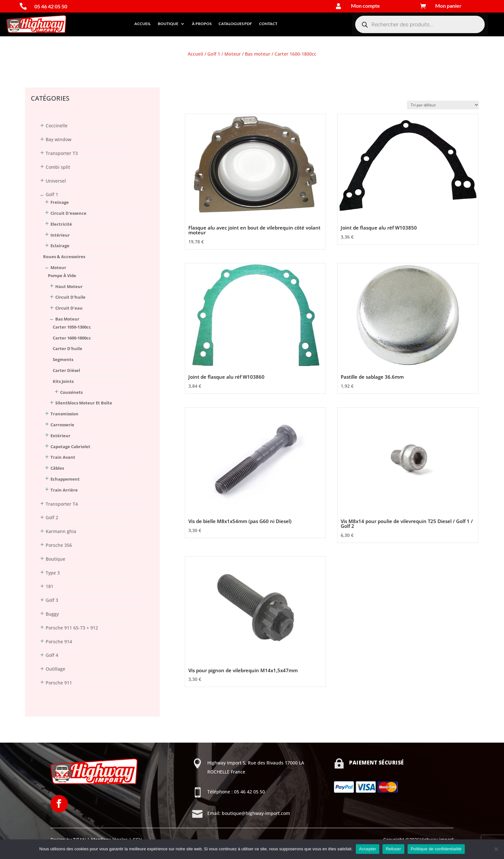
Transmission (64, 414)
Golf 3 (52, 600)
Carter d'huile (67, 348)
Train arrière (64, 490)
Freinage (60, 202)
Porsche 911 (59, 683)
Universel (56, 181)
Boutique (168, 24)
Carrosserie (62, 425)
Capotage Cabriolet (70, 447)
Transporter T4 (62, 504)
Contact (268, 24)
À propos (202, 24)
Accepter (368, 849)
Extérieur (60, 436)
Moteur (233, 54)
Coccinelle (57, 126)
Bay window (59, 139)
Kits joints (63, 381)
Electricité (61, 224)
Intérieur (60, 235)
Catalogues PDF (235, 24)
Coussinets (71, 392)
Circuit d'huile (70, 297)
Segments (63, 359)
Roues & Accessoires (64, 257)
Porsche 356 (59, 545)
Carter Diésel (66, 370)
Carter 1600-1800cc (72, 338)
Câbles (57, 468)
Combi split (58, 167)
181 (50, 586)
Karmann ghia (61, 531)
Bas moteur (258, 54)
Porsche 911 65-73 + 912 (72, 628)
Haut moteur (69, 286)
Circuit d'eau (69, 308)
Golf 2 (52, 517)
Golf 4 (52, 655)
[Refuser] (496, 849)
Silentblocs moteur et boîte (84, 403)
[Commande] (443, 105)
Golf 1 (214, 54)
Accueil (143, 24)
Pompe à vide (62, 276)
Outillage (55, 669)
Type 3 (53, 573)
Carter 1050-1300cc (72, 327)
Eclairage (60, 246)
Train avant (63, 457)
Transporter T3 (62, 153)
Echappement (65, 479)
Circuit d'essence (68, 213)
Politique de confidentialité (436, 849)
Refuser (393, 849)
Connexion (37, 66)
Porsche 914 (59, 642)
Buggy (52, 614)
